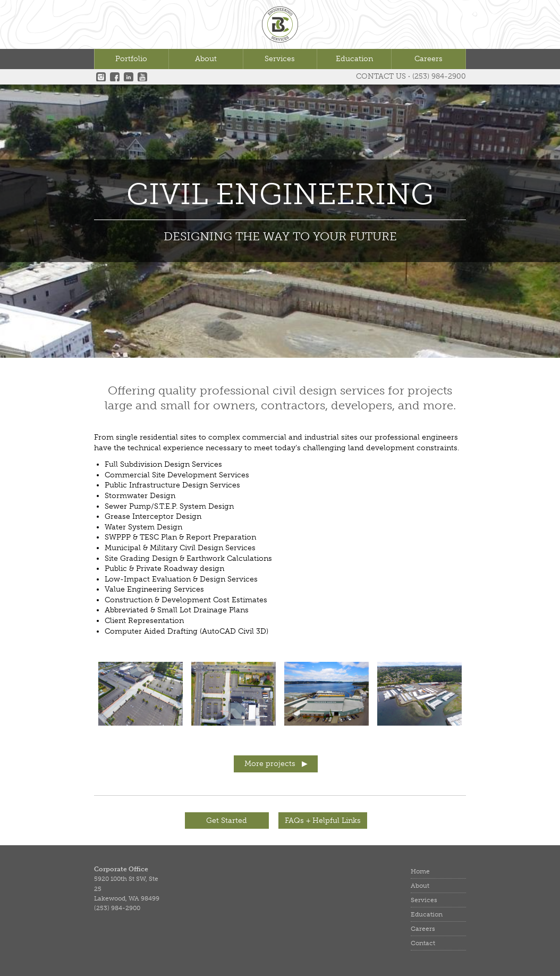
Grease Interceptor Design (153, 516)
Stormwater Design (140, 496)
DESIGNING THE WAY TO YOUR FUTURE (280, 236)
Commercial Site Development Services (177, 475)
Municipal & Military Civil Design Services (180, 548)
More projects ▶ (276, 764)
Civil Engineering (280, 195)
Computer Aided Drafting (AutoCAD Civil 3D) (186, 631)
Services (280, 59)
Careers (429, 59)
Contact (423, 943)
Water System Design (143, 527)
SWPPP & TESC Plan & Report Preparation (180, 537)
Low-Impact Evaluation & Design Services (181, 579)
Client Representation (144, 621)
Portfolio (131, 59)
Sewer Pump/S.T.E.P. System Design (169, 506)
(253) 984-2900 (439, 76)
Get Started (227, 821)
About (206, 59)
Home (420, 871)
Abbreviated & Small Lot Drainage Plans (177, 610)
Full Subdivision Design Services (163, 464)
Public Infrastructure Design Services (172, 485)
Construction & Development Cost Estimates (186, 600)
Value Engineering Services (154, 589)
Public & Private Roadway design (164, 569)
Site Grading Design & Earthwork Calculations (188, 558)
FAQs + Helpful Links (323, 821)
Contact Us (381, 76)
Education (354, 59)
